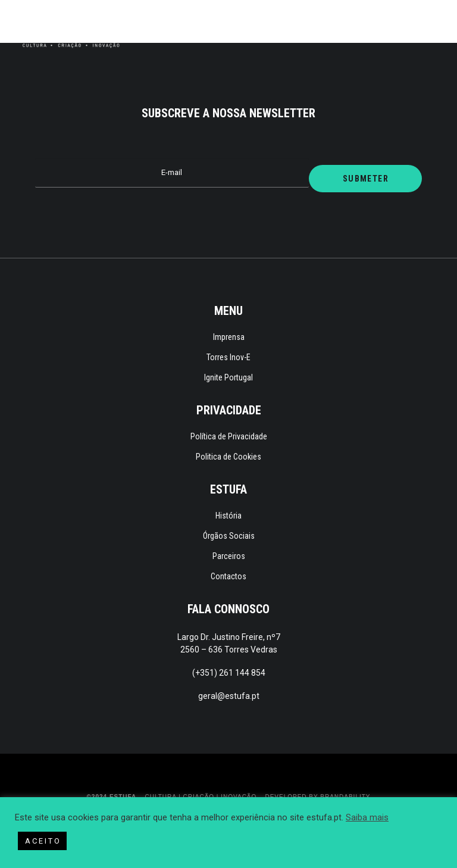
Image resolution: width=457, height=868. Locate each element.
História (228, 516)
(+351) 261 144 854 (229, 673)
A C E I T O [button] (42, 841)
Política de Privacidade (229, 436)
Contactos (228, 576)
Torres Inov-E (228, 357)
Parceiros (229, 556)
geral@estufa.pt (229, 696)
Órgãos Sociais (229, 536)
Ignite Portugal (228, 377)
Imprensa (229, 337)
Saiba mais (367, 817)
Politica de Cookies (228, 457)
